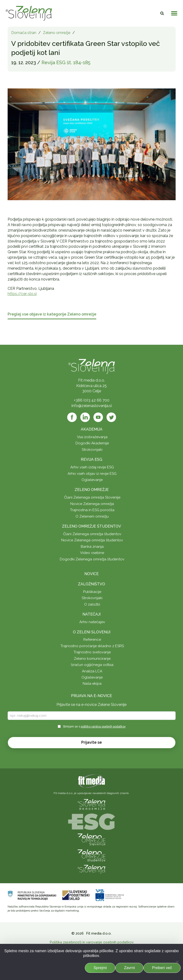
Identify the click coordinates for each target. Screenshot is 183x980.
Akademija (92, 429)
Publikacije (92, 592)
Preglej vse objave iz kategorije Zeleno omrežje (52, 314)
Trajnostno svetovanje (92, 652)
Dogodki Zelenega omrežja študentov (92, 559)
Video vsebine (92, 553)
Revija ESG (91, 459)
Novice (91, 574)
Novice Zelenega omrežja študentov (92, 540)
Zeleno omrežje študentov (91, 526)
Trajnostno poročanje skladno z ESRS (92, 646)
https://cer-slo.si (22, 294)
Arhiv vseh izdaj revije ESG (92, 467)
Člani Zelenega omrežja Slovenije (92, 497)
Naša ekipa (92, 684)
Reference (92, 640)
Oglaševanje (92, 480)
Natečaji (91, 614)
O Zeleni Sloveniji (92, 632)
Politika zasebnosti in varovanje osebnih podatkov (92, 942)
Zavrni (129, 968)
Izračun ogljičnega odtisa (92, 665)
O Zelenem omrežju (92, 516)
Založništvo (91, 584)
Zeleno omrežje (57, 33)
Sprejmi (100, 968)
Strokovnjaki (92, 450)
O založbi (92, 604)
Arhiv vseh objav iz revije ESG (92, 474)
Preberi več (162, 968)
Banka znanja (92, 547)
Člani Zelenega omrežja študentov (92, 534)
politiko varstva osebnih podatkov (103, 727)
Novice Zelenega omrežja (92, 504)
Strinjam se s (94, 727)
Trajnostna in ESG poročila (92, 510)
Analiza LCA (92, 671)
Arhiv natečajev (92, 622)
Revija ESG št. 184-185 (66, 63)
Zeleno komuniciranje (92, 659)
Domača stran (24, 33)
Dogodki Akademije (92, 443)
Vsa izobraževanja (92, 437)
